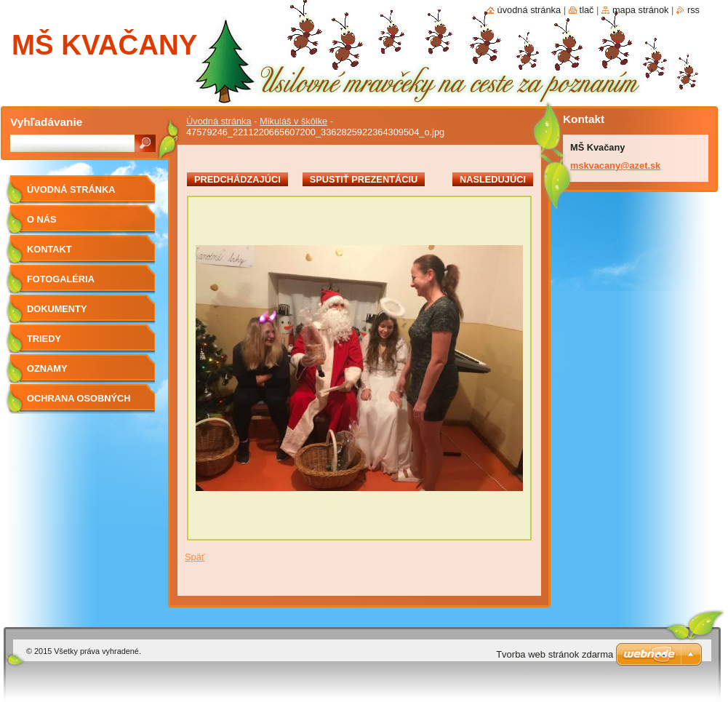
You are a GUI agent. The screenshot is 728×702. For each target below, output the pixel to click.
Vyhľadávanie (46, 122)
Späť (195, 557)
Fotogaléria (61, 279)
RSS (693, 10)
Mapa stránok (641, 10)
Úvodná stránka (219, 121)
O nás (42, 219)
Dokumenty (57, 309)
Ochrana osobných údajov (79, 403)
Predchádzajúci (237, 179)
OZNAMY (47, 368)
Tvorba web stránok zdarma (555, 654)
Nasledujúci (493, 179)
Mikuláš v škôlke (293, 121)
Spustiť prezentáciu (364, 179)
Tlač (587, 10)
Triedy (44, 339)
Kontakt (49, 249)
